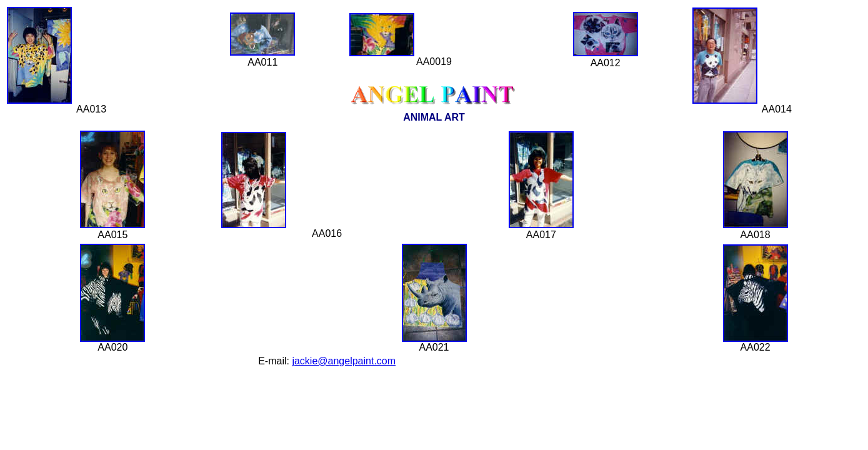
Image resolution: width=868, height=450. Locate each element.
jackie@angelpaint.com (344, 361)
